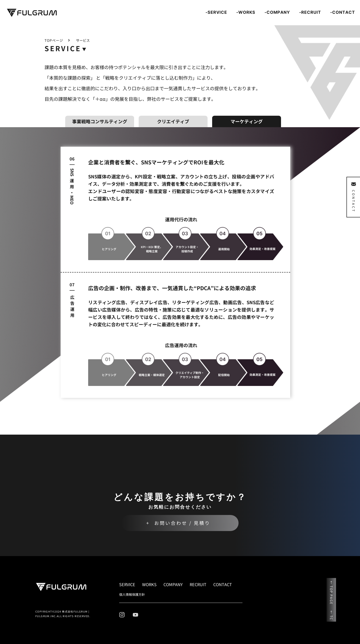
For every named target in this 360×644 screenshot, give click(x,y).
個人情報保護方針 (132, 594)
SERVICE (127, 584)
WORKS (149, 584)
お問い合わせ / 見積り (182, 523)
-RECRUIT (310, 12)
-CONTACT (343, 12)
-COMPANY (277, 12)
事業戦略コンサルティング (100, 121)
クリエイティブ (173, 121)
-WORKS (246, 12)
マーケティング (247, 121)
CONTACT (223, 584)
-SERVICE (216, 12)
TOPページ (54, 40)
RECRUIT (198, 584)
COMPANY (173, 584)
